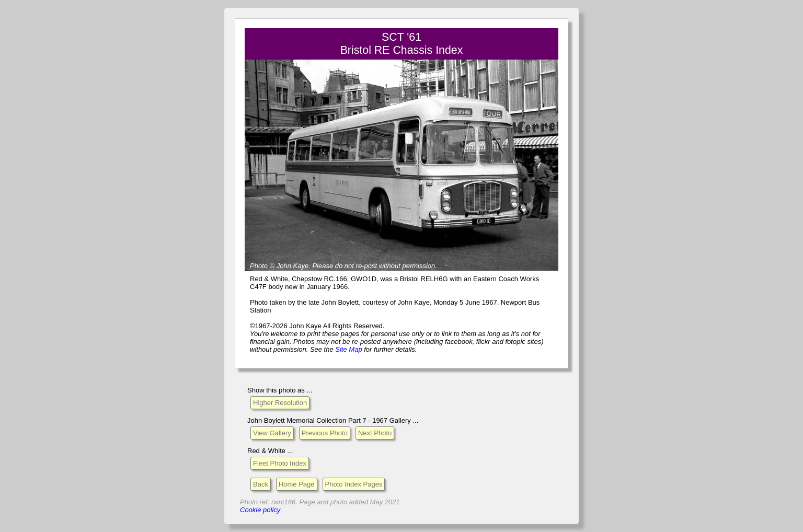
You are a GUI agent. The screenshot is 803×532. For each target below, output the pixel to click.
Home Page (297, 484)
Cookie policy (260, 510)
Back (261, 484)
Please (323, 266)
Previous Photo (325, 433)
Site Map (348, 349)
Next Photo (375, 433)
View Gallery (272, 433)
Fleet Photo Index (280, 463)
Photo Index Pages (354, 484)
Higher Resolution (280, 403)
